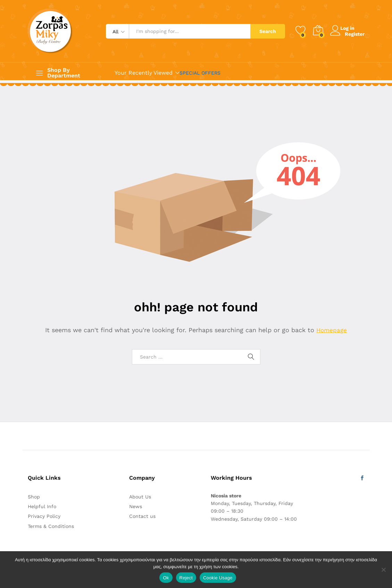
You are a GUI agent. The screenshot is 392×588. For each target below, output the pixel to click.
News (136, 506)
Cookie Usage (218, 578)
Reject (186, 578)
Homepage (332, 330)
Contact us (142, 516)
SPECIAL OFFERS (200, 73)
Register (355, 34)
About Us (140, 497)
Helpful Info (42, 506)
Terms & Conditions (51, 526)
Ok (166, 578)
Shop (34, 497)
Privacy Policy (44, 516)
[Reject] (383, 570)
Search (268, 31)
